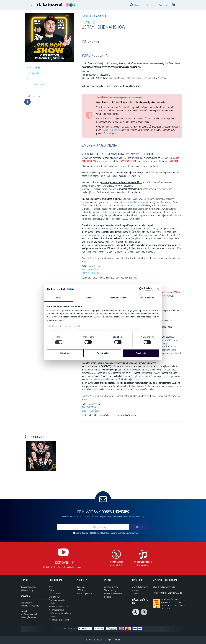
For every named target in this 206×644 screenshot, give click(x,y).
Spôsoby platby (27, 590)
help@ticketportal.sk (29, 614)
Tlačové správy (110, 590)
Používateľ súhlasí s (107, 533)
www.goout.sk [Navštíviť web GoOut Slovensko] (138, 590)
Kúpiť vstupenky (34, 67)
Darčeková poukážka (85, 593)
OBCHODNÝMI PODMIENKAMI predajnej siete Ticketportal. (110, 533)
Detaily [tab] (88, 298)
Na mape (30, 78)
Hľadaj (135, 5)
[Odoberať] (139, 527)
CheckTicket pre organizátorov (165, 587)
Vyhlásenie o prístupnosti (59, 620)
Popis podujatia (33, 73)
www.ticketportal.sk (111, 130)
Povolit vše (141, 353)
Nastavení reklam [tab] (118, 298)
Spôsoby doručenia (28, 587)
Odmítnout (65, 353)
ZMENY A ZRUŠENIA (91, 273)
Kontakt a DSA (54, 597)
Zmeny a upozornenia (36, 84)
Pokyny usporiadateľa (113, 593)
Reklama (108, 597)
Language (151, 5)
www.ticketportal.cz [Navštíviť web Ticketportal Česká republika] (140, 587)
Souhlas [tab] (59, 298)
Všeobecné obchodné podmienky (57, 602)
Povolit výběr (103, 353)
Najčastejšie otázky (28, 617)
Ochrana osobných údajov (59, 607)
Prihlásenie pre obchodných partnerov (60, 615)
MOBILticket (81, 590)
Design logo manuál (56, 610)
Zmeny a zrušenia (111, 587)
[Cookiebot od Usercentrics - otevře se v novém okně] (141, 289)
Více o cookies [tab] (147, 298)
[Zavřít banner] (158, 289)
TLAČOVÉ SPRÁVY (90, 270)
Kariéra (51, 590)
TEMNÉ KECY (90, 22)
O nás (51, 587)
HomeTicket (81, 587)
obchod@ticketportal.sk (30, 606)
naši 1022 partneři (61, 310)
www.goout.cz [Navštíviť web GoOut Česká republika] (138, 593)
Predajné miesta (55, 593)
